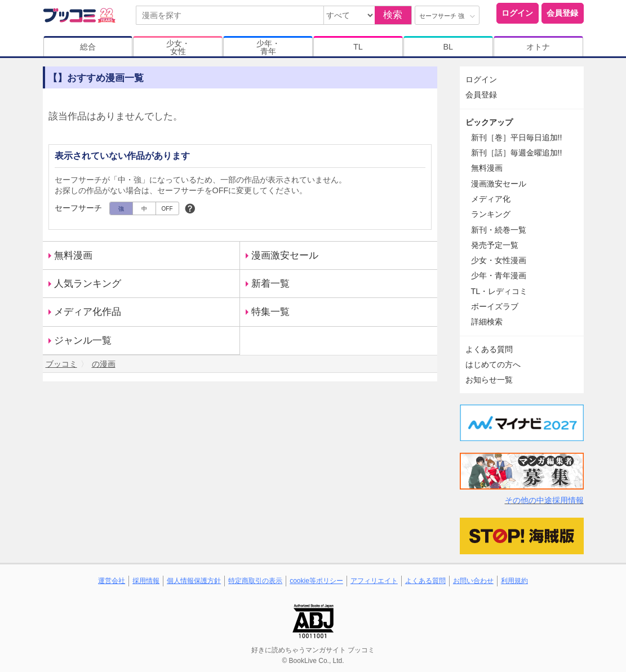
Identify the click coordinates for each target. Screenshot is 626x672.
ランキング (491, 214)
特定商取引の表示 (255, 581)
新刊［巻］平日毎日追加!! (517, 137)
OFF (167, 209)
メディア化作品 (88, 312)
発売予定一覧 (495, 245)
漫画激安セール (285, 255)
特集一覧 (270, 312)
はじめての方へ (493, 364)
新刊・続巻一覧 (499, 230)
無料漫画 (73, 255)
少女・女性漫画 (499, 260)
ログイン (517, 13)
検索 (393, 15)
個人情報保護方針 (194, 581)
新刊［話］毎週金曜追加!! (517, 153)
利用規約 (514, 581)
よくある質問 (489, 349)
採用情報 (146, 581)
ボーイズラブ (495, 306)
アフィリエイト (374, 581)
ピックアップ (489, 122)
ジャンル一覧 (83, 341)
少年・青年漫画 (499, 275)
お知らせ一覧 (489, 380)
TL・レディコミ (500, 291)
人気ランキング (88, 284)
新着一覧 (270, 284)
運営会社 (112, 581)
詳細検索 (487, 322)
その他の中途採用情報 (544, 500)
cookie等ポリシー (316, 581)
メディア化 (491, 199)
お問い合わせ (473, 581)
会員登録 (562, 13)
